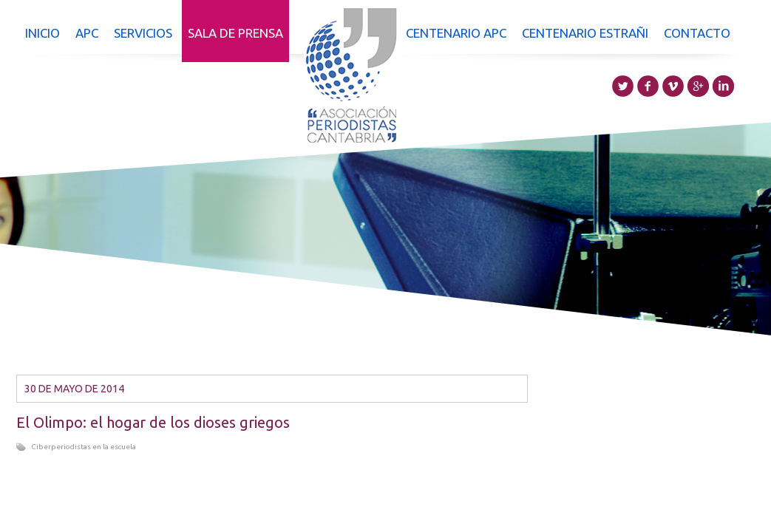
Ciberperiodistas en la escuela (84, 447)
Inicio (43, 33)
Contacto (697, 33)
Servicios (143, 33)
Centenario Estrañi (585, 33)
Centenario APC (456, 33)
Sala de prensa (235, 33)
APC (87, 33)
